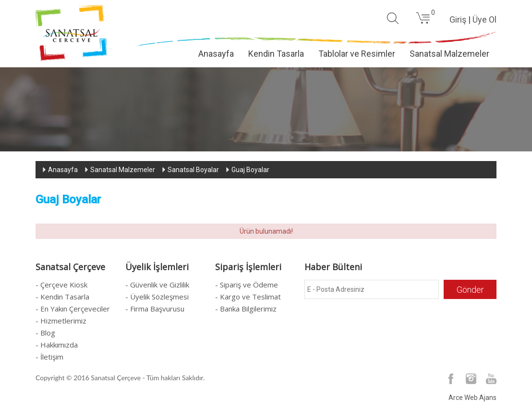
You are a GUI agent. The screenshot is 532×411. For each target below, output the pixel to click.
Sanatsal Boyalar (193, 170)
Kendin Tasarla (276, 54)
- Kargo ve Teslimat (248, 297)
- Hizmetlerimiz (61, 321)
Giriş (458, 19)
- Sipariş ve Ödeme (247, 285)
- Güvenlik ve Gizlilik (157, 285)
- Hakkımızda (57, 345)
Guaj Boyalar (250, 170)
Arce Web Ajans (472, 398)
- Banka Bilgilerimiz (246, 309)
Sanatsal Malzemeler (449, 54)
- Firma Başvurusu (155, 309)
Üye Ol (484, 19)
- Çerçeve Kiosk (61, 285)
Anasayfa (216, 54)
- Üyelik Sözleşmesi (157, 297)
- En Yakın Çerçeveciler (73, 309)
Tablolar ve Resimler (357, 54)
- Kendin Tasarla (62, 297)
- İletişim (49, 357)
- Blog (45, 333)
